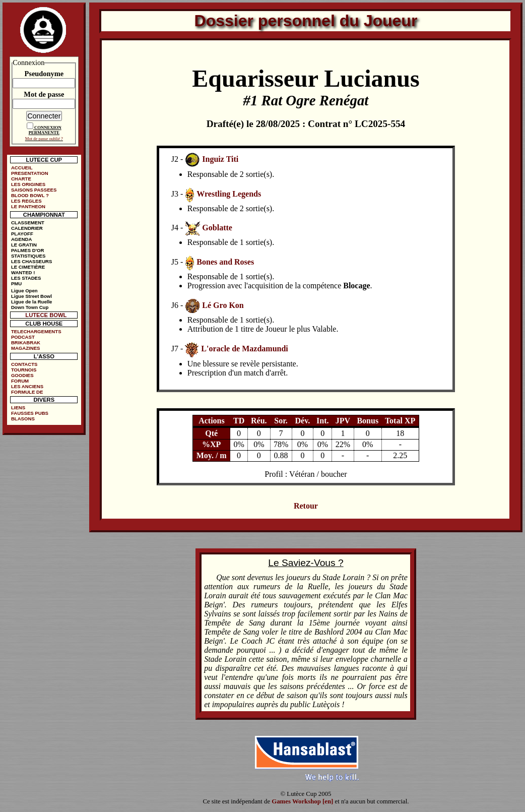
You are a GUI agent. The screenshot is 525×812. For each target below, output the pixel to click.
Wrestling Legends (229, 194)
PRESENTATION (30, 173)
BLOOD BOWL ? (30, 195)
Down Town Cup (30, 307)
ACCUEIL (22, 168)
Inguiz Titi (220, 159)
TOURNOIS (24, 370)
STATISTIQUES (28, 256)
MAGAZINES (26, 348)
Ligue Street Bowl (31, 296)
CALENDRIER (27, 228)
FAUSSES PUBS (30, 413)
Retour (306, 506)
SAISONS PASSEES (34, 190)
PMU (16, 284)
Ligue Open (24, 291)
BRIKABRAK (26, 342)
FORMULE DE (27, 392)
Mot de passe (44, 94)
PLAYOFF (22, 234)
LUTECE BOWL (46, 315)
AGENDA (22, 239)
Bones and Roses (225, 262)
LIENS (18, 408)
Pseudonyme (44, 74)
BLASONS (23, 419)
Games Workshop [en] (302, 801)
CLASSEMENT (28, 223)
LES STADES (26, 278)
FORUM (20, 381)
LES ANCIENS (27, 386)
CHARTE (21, 179)
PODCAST (23, 337)
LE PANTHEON (28, 206)
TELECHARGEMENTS (36, 331)
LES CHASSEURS (32, 261)
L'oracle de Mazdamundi (244, 349)
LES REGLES (26, 201)
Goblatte (217, 228)
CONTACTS (24, 364)
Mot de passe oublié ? (44, 139)
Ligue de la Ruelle (32, 302)
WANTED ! (23, 272)
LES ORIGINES (28, 184)
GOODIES (22, 375)
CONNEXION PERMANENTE (45, 130)
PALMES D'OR (28, 250)
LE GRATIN (24, 245)
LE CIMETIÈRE (28, 267)
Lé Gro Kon (223, 305)
